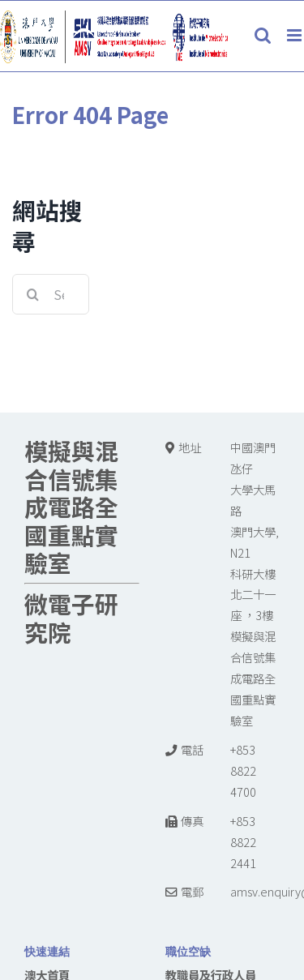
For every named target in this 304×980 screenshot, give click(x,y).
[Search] (32, 294)
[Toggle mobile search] (263, 35)
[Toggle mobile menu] (295, 35)
